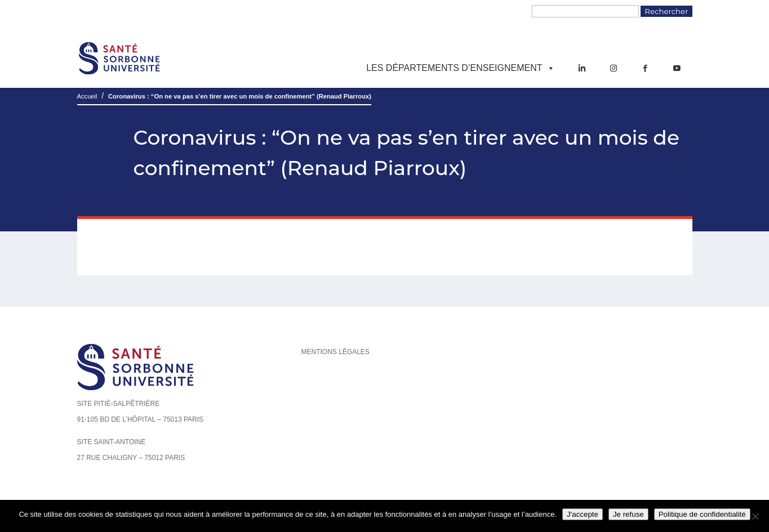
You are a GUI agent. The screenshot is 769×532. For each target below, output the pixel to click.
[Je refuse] (755, 516)
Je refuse (628, 514)
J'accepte (583, 514)
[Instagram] (614, 68)
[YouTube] (677, 68)
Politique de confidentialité (702, 514)
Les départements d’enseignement (460, 68)
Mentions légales (335, 352)
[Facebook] (645, 68)
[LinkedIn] (582, 68)
